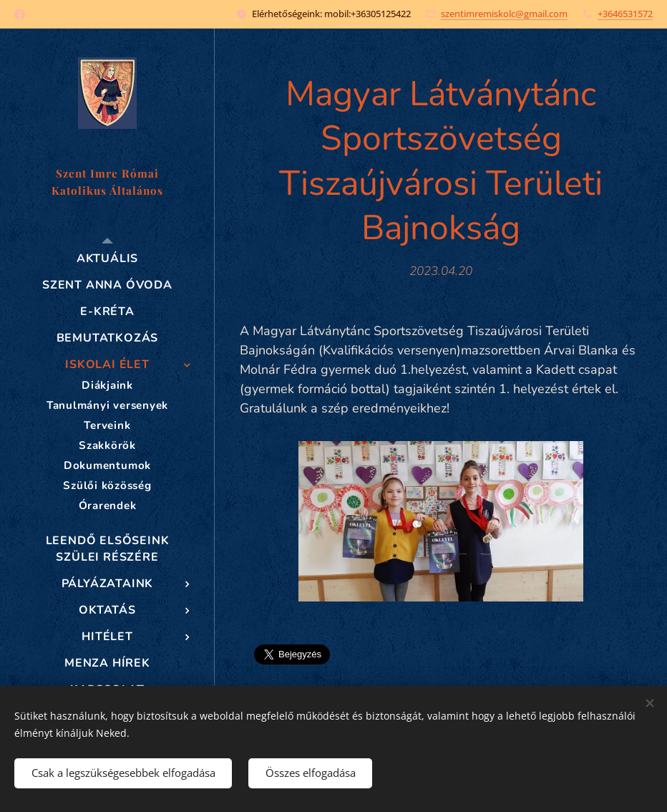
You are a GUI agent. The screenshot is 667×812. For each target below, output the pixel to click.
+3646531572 (625, 14)
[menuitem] (107, 259)
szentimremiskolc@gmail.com (504, 14)
